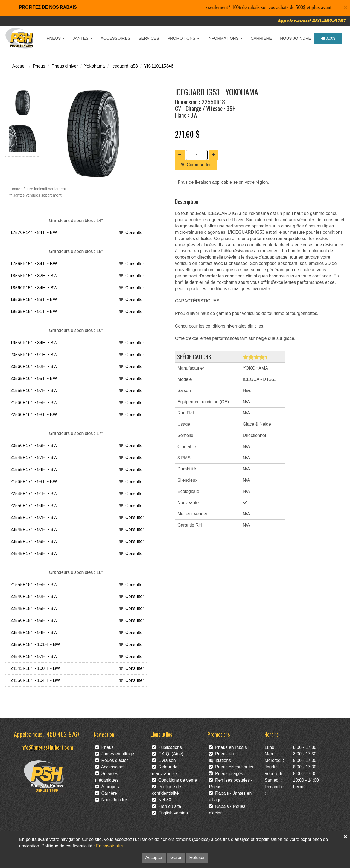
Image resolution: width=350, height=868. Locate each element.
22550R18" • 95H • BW (33, 620)
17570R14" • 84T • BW (32, 233)
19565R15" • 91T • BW (32, 312)
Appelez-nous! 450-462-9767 (312, 21)
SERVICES (149, 38)
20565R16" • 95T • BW (32, 379)
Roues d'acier (112, 760)
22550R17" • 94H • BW (33, 506)
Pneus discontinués (231, 767)
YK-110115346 (159, 66)
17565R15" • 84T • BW (32, 264)
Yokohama (94, 66)
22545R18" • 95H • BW (33, 608)
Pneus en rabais (228, 747)
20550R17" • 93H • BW (33, 445)
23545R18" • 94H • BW (33, 632)
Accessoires (110, 767)
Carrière (106, 793)
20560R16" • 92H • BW (33, 366)
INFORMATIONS (225, 38)
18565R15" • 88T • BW (32, 299)
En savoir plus (110, 846)
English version (170, 813)
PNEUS (56, 38)
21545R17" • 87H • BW (33, 458)
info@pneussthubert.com (47, 747)
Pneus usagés (226, 774)
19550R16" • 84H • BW (33, 343)
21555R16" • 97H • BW (33, 391)
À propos (107, 787)
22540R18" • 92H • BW (33, 596)
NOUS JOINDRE (295, 38)
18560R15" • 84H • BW (33, 288)
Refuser (197, 857)
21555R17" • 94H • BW (33, 470)
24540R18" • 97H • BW (33, 657)
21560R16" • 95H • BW (33, 403)
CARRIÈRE (261, 38)
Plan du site (167, 806)
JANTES (83, 38)
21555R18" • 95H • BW (33, 585)
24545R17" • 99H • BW (33, 553)
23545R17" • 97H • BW (33, 529)
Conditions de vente (174, 780)
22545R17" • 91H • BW (33, 494)
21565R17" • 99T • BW (32, 482)
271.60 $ (187, 134)
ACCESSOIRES (115, 38)
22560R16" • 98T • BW (32, 415)
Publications (167, 747)
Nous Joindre (111, 800)
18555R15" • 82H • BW (33, 276)
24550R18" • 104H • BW (34, 680)
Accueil (19, 66)
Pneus (39, 66)
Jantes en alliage (115, 754)
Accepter (154, 857)
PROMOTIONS (183, 38)
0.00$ (328, 38)
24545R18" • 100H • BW (34, 668)
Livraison (164, 760)
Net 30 (162, 800)
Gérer (176, 857)
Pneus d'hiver (65, 66)
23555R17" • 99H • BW (33, 541)
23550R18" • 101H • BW (34, 645)
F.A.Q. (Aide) (168, 754)
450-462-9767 (63, 734)
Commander (196, 165)
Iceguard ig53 (125, 66)
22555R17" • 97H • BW (33, 517)
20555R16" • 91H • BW (33, 355)
